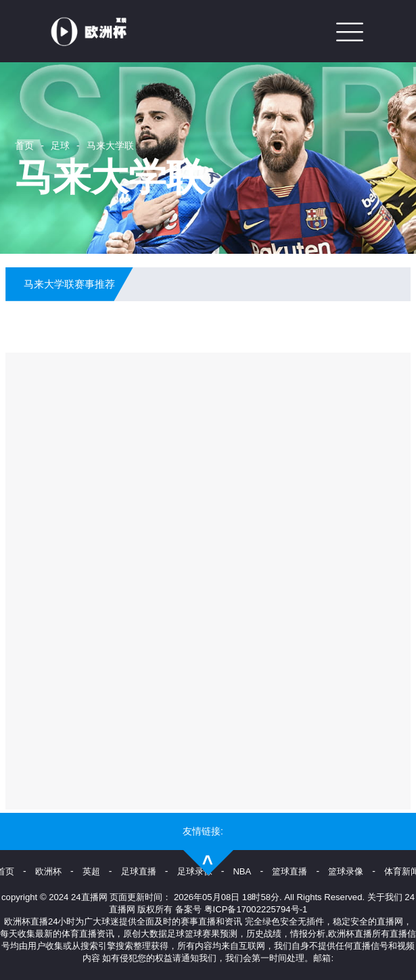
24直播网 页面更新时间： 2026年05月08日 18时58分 (175, 897)
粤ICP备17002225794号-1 (256, 909)
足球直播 (139, 871)
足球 (60, 146)
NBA (242, 871)
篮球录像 (346, 871)
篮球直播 (290, 871)
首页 (24, 146)
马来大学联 (110, 146)
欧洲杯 (48, 871)
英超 (91, 871)
